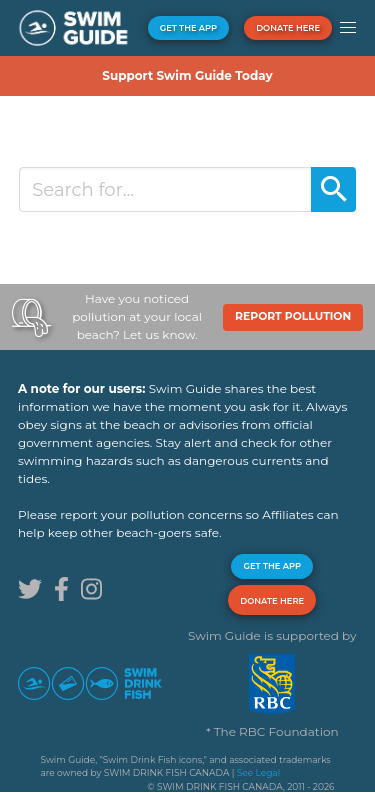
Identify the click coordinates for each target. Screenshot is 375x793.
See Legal (258, 772)
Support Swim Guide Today (187, 75)
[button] (347, 28)
